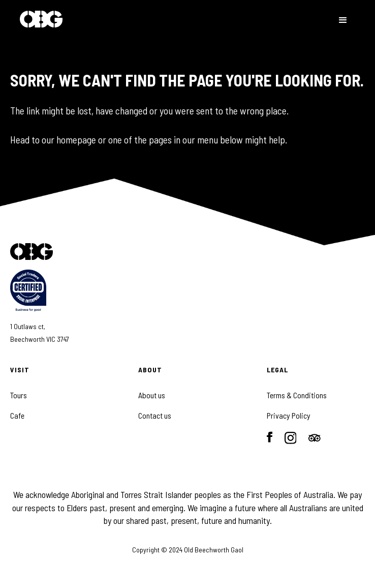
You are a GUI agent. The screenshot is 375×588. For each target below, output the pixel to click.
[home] (41, 20)
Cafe (17, 416)
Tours (19, 395)
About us (152, 395)
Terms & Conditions (297, 395)
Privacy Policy (289, 416)
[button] (343, 20)
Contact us (155, 416)
